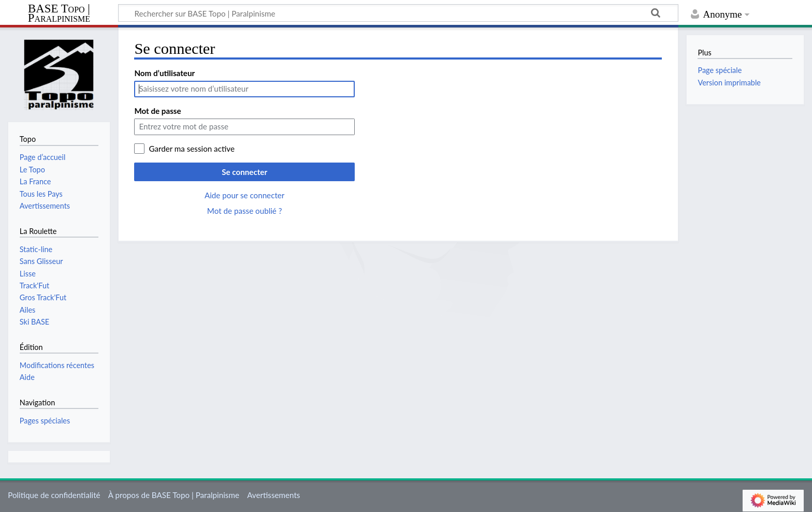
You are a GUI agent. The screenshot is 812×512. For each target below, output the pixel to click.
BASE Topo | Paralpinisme (59, 14)
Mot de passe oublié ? (245, 211)
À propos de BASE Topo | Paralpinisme (174, 495)
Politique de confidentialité (54, 495)
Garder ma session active (192, 149)
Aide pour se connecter (244, 195)
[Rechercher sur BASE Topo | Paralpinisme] (398, 13)
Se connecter (244, 172)
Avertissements (273, 495)
